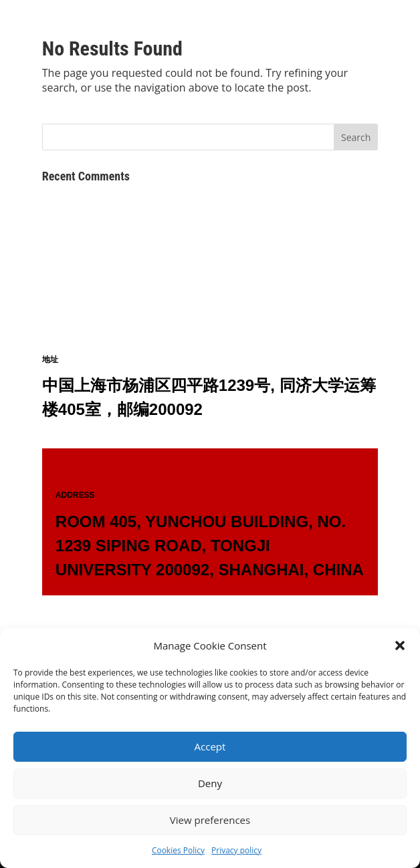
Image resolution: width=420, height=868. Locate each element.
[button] (400, 645)
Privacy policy (236, 850)
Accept (210, 746)
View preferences (210, 820)
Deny (210, 783)
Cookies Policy (178, 850)
